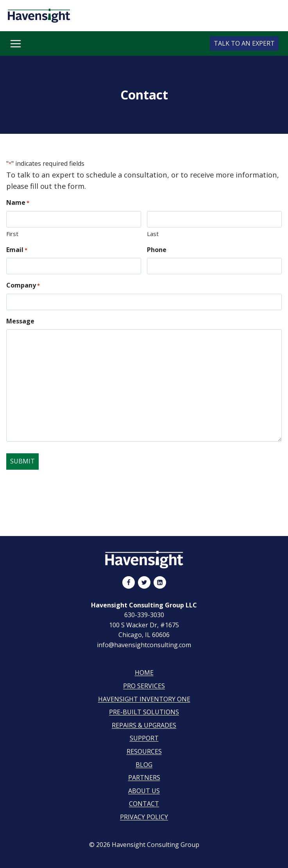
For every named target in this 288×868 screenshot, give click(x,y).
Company (23, 285)
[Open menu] (15, 44)
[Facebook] (129, 582)
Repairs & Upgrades (144, 725)
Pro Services (144, 686)
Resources (144, 751)
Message (20, 321)
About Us (144, 791)
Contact (144, 804)
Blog (144, 765)
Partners (144, 777)
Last (153, 234)
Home (144, 673)
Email (17, 250)
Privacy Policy (144, 817)
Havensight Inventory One (144, 699)
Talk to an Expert (244, 43)
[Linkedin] (160, 582)
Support (144, 738)
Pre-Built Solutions (144, 712)
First (12, 234)
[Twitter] (144, 582)
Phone (157, 250)
